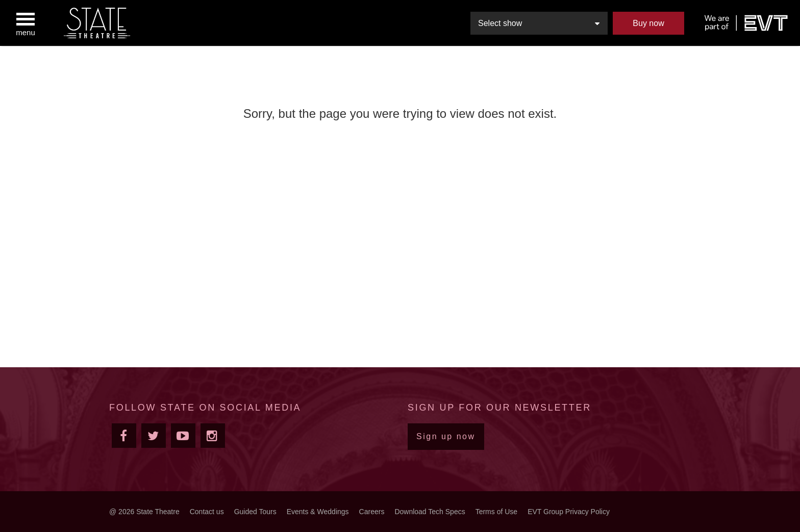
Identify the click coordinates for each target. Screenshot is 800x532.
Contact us (207, 512)
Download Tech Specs (430, 512)
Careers (372, 512)
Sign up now (446, 436)
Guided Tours (255, 512)
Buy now (648, 23)
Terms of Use (496, 512)
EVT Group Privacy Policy (569, 512)
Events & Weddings (318, 512)
